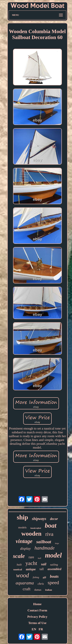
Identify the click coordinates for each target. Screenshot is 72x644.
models (22, 527)
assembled (55, 569)
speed (53, 583)
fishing (36, 577)
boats (54, 576)
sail (44, 564)
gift (44, 577)
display (25, 548)
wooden (31, 534)
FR (41, 629)
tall (42, 569)
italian (48, 590)
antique (31, 569)
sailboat (44, 542)
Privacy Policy (37, 617)
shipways (39, 519)
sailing (54, 565)
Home (37, 604)
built (19, 565)
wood (22, 575)
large (57, 543)
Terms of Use (37, 623)
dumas (38, 590)
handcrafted (36, 528)
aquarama (25, 583)
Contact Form (37, 610)
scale (19, 556)
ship (22, 517)
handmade (45, 548)
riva (49, 534)
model (53, 555)
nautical (18, 569)
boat (50, 525)
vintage (24, 541)
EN (34, 629)
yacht (31, 563)
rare (31, 557)
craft (26, 589)
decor (54, 519)
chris (41, 584)
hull (39, 558)
